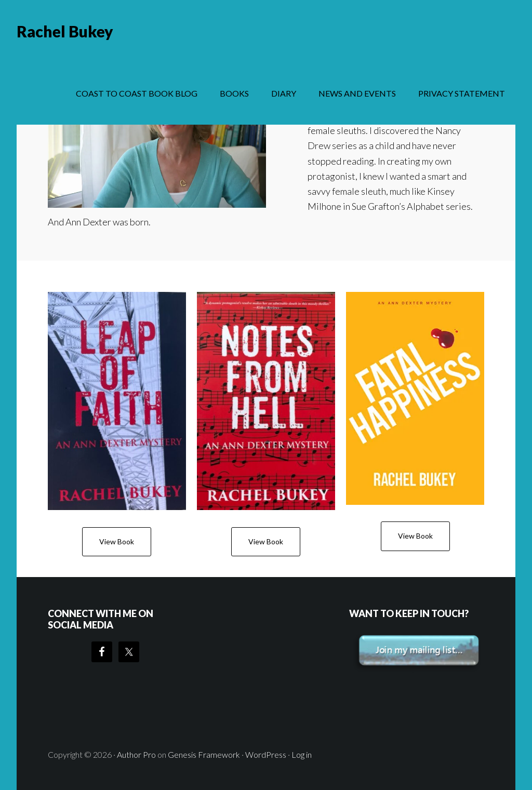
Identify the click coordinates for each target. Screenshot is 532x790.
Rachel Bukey (65, 31)
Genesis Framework (204, 754)
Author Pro (136, 754)
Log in (302, 754)
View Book (117, 541)
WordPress (266, 754)
